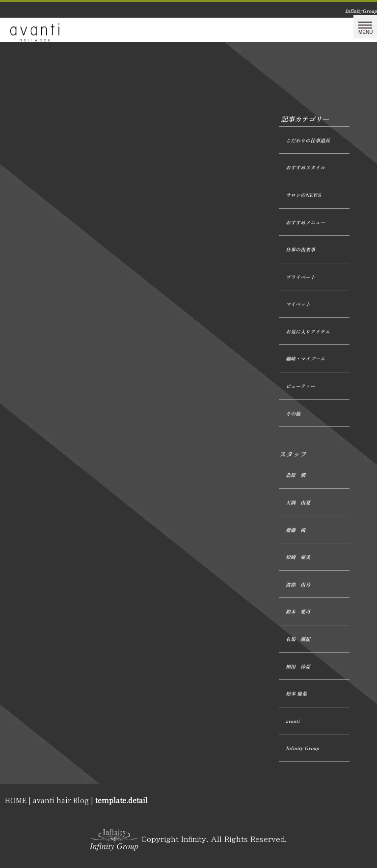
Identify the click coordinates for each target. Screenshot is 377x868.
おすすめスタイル (305, 167)
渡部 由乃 (298, 584)
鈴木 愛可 (298, 611)
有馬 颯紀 (298, 639)
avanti (293, 721)
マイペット (298, 304)
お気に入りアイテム (308, 331)
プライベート (300, 277)
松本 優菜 (296, 693)
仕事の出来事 (300, 249)
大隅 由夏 (298, 502)
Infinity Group (302, 748)
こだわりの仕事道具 (308, 140)
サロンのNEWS (303, 195)
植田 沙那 (298, 666)
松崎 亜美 (298, 557)
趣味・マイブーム (305, 358)
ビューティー (300, 386)
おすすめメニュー (305, 222)
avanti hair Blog (61, 800)
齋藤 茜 (296, 530)
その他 (293, 413)
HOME (16, 800)
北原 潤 (296, 475)
